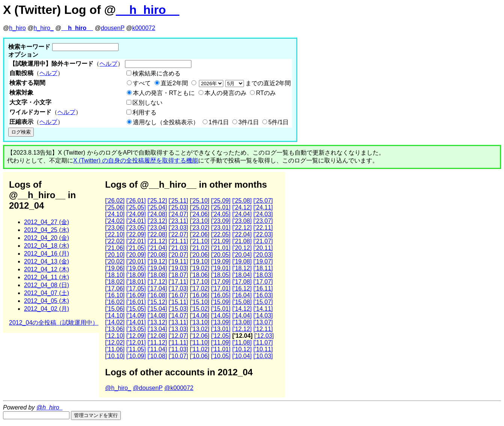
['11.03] (178, 349)
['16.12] (242, 288)
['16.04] (242, 295)
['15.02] (200, 309)
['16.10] (115, 295)
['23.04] (157, 228)
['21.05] (136, 248)
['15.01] (221, 309)
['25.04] (157, 207)
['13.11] (178, 322)
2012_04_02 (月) (47, 309)
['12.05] (221, 336)
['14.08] (157, 315)
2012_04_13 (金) (47, 261)
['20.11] (263, 248)
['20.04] (242, 255)
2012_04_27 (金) (47, 222)
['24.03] (263, 214)
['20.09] (136, 255)
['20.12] (242, 248)
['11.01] (221, 349)
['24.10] (115, 214)
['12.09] (136, 336)
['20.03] (263, 255)
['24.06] (200, 214)
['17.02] (200, 288)
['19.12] (157, 261)
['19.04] (157, 268)
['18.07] (178, 275)
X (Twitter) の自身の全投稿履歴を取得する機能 (136, 160)
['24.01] (136, 221)
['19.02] (200, 268)
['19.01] (221, 268)
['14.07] (178, 315)
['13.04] (157, 329)
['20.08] (157, 255)
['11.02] (200, 349)
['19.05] (136, 268)
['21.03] (178, 248)
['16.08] (157, 295)
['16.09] (136, 295)
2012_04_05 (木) (47, 301)
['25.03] (178, 207)
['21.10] (200, 241)
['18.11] (263, 268)
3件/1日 (248, 122)
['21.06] (115, 248)
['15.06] (115, 309)
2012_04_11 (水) (47, 277)
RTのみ (266, 93)
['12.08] (157, 336)
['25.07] (263, 201)
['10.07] (178, 356)
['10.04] (242, 356)
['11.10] (200, 342)
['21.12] (157, 241)
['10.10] (115, 356)
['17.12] (157, 282)
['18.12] (242, 268)
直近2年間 (174, 83)
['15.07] (263, 302)
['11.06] (115, 349)
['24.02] (115, 221)
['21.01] (221, 248)
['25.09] (221, 201)
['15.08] (242, 302)
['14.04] (242, 315)
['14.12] (242, 309)
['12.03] (264, 336)
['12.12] (242, 329)
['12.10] (115, 336)
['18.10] (115, 275)
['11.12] (157, 342)
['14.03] (263, 315)
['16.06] (200, 295)
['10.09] (136, 356)
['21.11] (178, 241)
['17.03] (178, 288)
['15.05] (136, 309)
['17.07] (263, 282)
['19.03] (178, 268)
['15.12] (157, 302)
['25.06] (115, 207)
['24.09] (136, 214)
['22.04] (242, 234)
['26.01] (136, 201)
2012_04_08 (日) (47, 285)
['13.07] (263, 322)
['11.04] (157, 349)
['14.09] (136, 315)
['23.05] (136, 228)
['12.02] (115, 342)
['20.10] (115, 255)
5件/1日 (278, 122)
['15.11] (178, 302)
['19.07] (263, 261)
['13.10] (200, 322)
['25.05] (136, 207)
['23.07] (263, 221)
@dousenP (148, 388)
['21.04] (157, 248)
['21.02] (200, 248)
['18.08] (157, 275)
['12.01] (136, 342)
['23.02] (200, 228)
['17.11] (178, 282)
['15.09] (221, 302)
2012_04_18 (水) (47, 246)
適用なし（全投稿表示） (166, 122)
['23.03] (178, 228)
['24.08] (157, 214)
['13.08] (242, 322)
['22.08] (157, 234)
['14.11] (263, 309)
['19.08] (242, 261)
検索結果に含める (156, 73)
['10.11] (263, 349)
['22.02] (115, 241)
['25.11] (178, 201)
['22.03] (263, 234)
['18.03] (263, 275)
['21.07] (263, 241)
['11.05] (136, 349)
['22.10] (115, 234)
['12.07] (178, 336)
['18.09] (136, 275)
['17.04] (157, 288)
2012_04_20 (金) (47, 238)
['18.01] (136, 282)
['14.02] (115, 322)
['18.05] (221, 275)
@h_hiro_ (118, 388)
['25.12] (157, 201)
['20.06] (200, 255)
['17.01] (221, 288)
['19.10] (200, 261)
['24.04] (242, 214)
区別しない (147, 103)
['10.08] (157, 356)
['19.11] (178, 261)
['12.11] (263, 329)
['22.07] (178, 234)
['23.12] (157, 221)
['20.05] (221, 255)
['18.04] (242, 275)
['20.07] (178, 255)
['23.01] (221, 228)
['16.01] (136, 302)
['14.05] (221, 315)
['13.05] (136, 329)
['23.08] (242, 221)
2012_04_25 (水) (47, 230)
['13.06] (115, 329)
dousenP (113, 28)
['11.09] (221, 342)
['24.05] (221, 214)
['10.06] (200, 356)
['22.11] (263, 228)
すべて (142, 83)
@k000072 (179, 388)
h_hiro (17, 28)
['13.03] (178, 329)
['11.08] (242, 342)
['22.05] (221, 234)
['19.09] (221, 261)
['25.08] (242, 201)
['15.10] (200, 302)
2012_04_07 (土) (47, 293)
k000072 (144, 28)
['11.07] (263, 342)
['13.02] (200, 329)
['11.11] (178, 342)
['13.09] (221, 322)
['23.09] (221, 221)
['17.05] (136, 288)
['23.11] (178, 221)
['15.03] (178, 309)
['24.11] (263, 207)
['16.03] (263, 295)
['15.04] (157, 309)
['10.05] (221, 356)
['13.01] (221, 329)
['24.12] (242, 207)
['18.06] (200, 275)
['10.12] (242, 349)
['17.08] (242, 282)
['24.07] (178, 214)
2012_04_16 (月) (47, 254)
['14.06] (200, 315)
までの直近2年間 (244, 83)
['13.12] (157, 322)
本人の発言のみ (226, 93)
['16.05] (221, 295)
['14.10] (115, 315)
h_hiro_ (43, 28)
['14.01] (136, 322)
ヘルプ (108, 64)
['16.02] (115, 302)
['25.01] (221, 207)
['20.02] (115, 261)
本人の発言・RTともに (164, 93)
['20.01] (136, 261)
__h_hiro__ (148, 10)
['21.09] (221, 241)
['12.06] (200, 336)
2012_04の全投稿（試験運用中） (54, 323)
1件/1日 (219, 122)
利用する (144, 112)
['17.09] (221, 282)
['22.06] (200, 234)
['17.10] (200, 282)
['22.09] (136, 234)
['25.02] (200, 207)
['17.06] (115, 288)
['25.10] (200, 201)
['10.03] (263, 356)
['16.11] (263, 288)
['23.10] (200, 221)
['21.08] (242, 241)
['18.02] (115, 282)
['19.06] (115, 268)
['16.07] (178, 295)
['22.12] (242, 228)
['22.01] (136, 241)
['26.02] (115, 201)
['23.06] (115, 228)
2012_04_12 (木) (47, 269)
